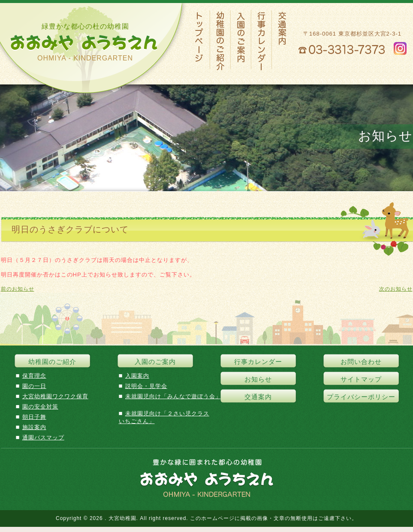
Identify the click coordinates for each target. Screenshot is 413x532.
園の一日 (34, 386)
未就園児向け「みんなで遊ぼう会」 (173, 396)
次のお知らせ (396, 289)
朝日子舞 (34, 417)
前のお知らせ (18, 289)
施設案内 (34, 427)
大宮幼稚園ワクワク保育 (55, 396)
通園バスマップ (43, 437)
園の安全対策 (40, 407)
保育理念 (34, 376)
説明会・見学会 (146, 386)
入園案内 (137, 376)
